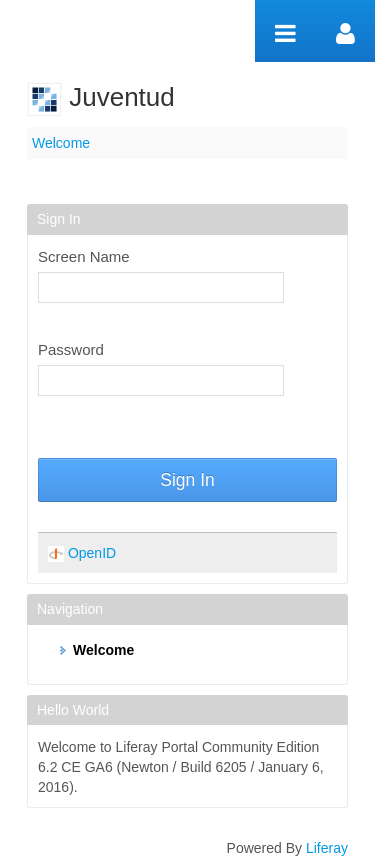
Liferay (327, 848)
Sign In (187, 480)
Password (71, 349)
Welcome (61, 143)
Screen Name (84, 256)
